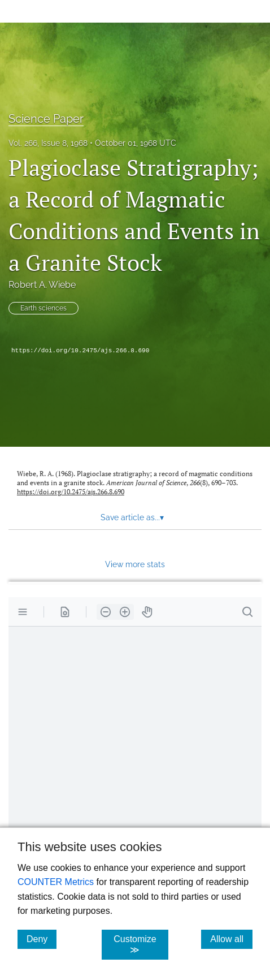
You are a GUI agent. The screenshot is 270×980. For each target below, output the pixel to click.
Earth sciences (43, 308)
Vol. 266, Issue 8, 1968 (48, 143)
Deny (42, 939)
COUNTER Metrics (56, 882)
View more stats (135, 564)
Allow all (231, 939)
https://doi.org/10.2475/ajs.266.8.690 (80, 351)
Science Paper (46, 119)
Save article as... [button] (132, 517)
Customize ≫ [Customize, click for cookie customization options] (141, 944)
